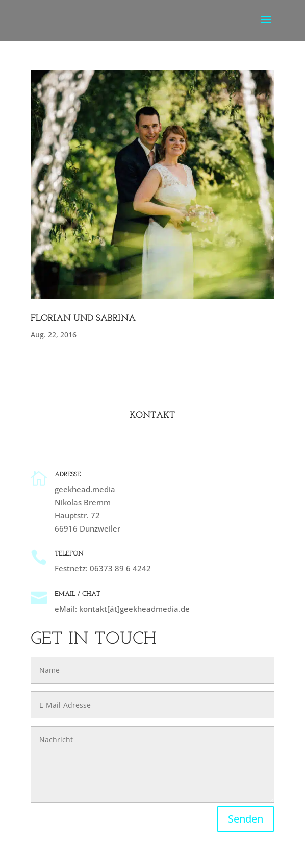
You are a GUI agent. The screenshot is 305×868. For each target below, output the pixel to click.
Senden (246, 819)
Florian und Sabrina (83, 318)
